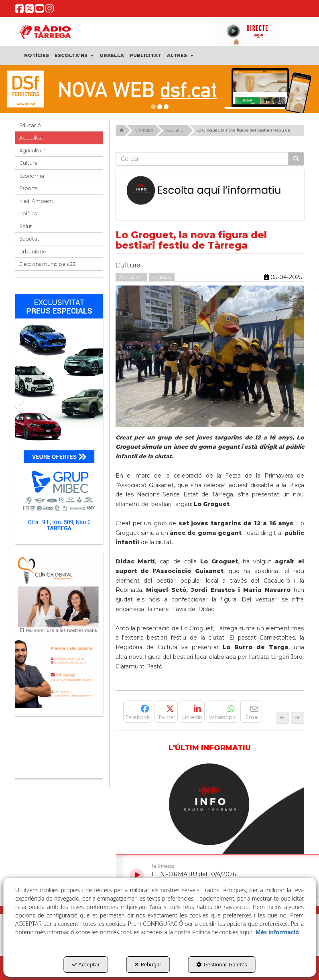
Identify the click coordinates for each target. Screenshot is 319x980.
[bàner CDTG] (59, 630)
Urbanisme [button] (33, 252)
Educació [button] (30, 125)
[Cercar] (296, 159)
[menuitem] (37, 55)
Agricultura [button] (33, 151)
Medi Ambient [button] (36, 201)
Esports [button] (28, 188)
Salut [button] (26, 226)
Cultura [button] (28, 163)
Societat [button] (29, 239)
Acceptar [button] (86, 964)
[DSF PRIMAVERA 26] (159, 89)
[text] (202, 159)
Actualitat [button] (31, 138)
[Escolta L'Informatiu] (210, 191)
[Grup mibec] (59, 415)
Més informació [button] (277, 932)
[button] (20, 11)
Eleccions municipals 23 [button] (47, 264)
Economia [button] (32, 176)
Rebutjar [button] (148, 964)
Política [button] (28, 214)
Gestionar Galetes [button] (221, 964)
